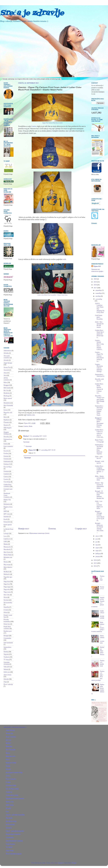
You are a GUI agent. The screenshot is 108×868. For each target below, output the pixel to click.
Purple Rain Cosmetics (13, 834)
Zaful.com (7, 672)
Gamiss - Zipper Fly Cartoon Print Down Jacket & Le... (99, 357)
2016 (95, 560)
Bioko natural (8, 398)
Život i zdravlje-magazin (14, 854)
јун (97, 542)
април (98, 548)
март (97, 551)
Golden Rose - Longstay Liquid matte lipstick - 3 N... (100, 470)
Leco (5, 536)
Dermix (6, 425)
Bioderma (7, 393)
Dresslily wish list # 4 (99, 380)
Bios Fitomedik (8, 405)
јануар (98, 556)
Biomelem (7, 403)
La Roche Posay (9, 529)
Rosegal (6, 636)
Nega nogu (7, 587)
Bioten (8, 753)
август (98, 536)
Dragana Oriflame (6, 433)
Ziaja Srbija (10, 850)
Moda (31, 426)
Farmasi (6, 456)
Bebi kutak (7, 388)
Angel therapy (8, 363)
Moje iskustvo (8, 567)
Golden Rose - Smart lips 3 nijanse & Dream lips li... (100, 334)
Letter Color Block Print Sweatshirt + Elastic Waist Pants (52, 295)
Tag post (6, 654)
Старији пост (81, 529)
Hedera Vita (7, 500)
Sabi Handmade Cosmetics (14, 841)
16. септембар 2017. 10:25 (38, 436)
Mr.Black (6, 572)
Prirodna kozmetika (7, 620)
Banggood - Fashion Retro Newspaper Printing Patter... (99, 422)
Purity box (7, 624)
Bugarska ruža (8, 413)
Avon (5, 375)
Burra (5, 417)
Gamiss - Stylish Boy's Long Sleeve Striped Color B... (99, 345)
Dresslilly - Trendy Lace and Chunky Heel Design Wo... (100, 399)
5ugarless (61, 863)
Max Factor (7, 552)
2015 (95, 563)
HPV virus (7, 514)
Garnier (6, 479)
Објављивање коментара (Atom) (39, 533)
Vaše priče (7, 667)
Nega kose (7, 581)
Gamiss (34, 126)
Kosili (5, 519)
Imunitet (6, 517)
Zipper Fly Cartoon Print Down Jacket (52, 123)
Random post (8, 631)
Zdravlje (6, 679)
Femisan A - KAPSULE (102, 663)
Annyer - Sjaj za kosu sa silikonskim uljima (99, 485)
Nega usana (7, 592)
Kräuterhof (7, 522)
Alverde (6, 360)
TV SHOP (9, 847)
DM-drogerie (8, 428)
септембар (99, 299)
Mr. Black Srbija (11, 821)
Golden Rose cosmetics (8, 485)
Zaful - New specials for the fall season (99, 325)
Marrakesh (7, 549)
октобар (98, 296)
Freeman (6, 471)
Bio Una (6, 390)
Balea (5, 382)
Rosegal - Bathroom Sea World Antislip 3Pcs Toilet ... (99, 528)
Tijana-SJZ (32, 450)
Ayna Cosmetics (11, 737)
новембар (99, 293)
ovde (64, 259)
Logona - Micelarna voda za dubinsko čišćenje (99, 368)
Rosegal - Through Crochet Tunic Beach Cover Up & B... (100, 516)
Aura (5, 373)
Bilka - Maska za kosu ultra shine (100, 478)
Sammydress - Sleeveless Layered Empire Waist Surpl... (99, 410)
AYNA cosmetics (7, 379)
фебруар (98, 553)
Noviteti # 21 (102, 588)
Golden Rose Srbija (12, 795)
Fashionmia (7, 461)
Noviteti (6, 600)
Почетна (52, 529)
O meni (6, 610)
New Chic (7, 595)
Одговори (26, 442)
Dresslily (6, 437)
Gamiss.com (31, 415)
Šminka (6, 652)
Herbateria (7, 504)
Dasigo (8, 766)
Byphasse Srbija (11, 763)
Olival (6, 612)
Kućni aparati (8, 525)
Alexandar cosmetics (7, 357)
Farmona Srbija (11, 785)
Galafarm (6, 474)
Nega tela (6, 589)
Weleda (6, 669)
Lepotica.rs (7, 539)
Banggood (7, 385)
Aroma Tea (7, 367)
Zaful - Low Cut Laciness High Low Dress (99, 505)
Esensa (6, 444)
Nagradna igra (8, 577)
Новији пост (24, 529)
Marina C (26, 436)
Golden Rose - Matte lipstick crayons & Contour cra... (99, 388)
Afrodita (6, 353)
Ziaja (5, 682)
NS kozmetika (8, 603)
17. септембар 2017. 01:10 (47, 450)
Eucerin (6, 451)
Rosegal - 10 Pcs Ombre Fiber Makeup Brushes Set (99, 495)
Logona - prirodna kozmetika (15, 815)
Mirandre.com (8, 557)
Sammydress (7, 647)
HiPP (5, 511)
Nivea (5, 597)
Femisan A (7, 464)
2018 (95, 285)
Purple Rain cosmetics (7, 628)
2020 (95, 279)
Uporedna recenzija (7, 663)
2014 (95, 566)
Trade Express (10, 844)
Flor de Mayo (8, 467)
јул (97, 539)
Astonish (6, 370)
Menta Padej (7, 555)
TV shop (6, 660)
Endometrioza (8, 439)
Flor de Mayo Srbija (12, 789)
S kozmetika (7, 638)
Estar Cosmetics (11, 779)
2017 (95, 288)
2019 (95, 282)
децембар (99, 290)
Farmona (6, 459)
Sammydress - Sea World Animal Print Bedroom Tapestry (99, 449)
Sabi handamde (8, 643)
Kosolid (8, 808)
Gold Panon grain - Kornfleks (99, 317)
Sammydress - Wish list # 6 (100, 375)
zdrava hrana (7, 675)
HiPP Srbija (10, 805)
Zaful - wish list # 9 (99, 457)
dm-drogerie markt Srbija (14, 772)
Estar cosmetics (8, 446)
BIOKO (8, 743)
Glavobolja (7, 482)
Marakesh (9, 818)
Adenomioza (7, 350)
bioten (6, 410)
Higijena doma (8, 507)
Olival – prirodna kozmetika (15, 831)
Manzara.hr (7, 547)
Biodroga (6, 396)
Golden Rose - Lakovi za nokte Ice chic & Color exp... (99, 433)
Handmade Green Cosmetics (7, 495)
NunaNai (6, 607)
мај (97, 545)
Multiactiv (7, 574)
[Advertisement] (52, 509)
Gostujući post (8, 489)
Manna (6, 544)
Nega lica (6, 584)
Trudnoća (6, 657)
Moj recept (7, 565)
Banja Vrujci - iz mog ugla (99, 441)
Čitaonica (6, 422)
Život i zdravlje (8, 684)
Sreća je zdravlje (32, 13)
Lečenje (6, 533)
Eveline (6, 453)
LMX (5, 541)
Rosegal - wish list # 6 (100, 462)
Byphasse (6, 420)
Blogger (74, 863)
